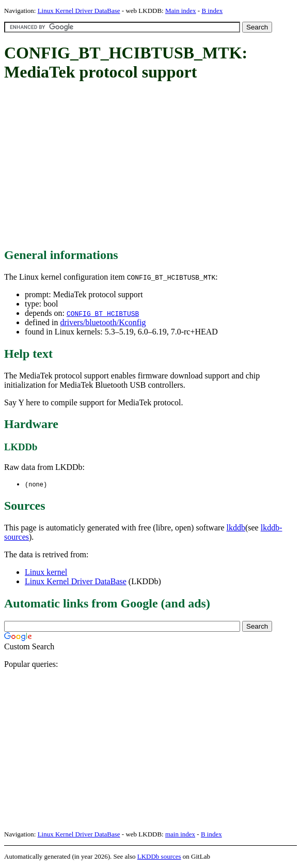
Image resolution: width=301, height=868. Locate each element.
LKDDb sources (159, 857)
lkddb (236, 528)
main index (180, 835)
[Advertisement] (153, 165)
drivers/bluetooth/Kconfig (103, 322)
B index (212, 11)
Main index (181, 11)
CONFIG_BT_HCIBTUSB (103, 313)
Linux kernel (46, 573)
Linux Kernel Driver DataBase (79, 11)
